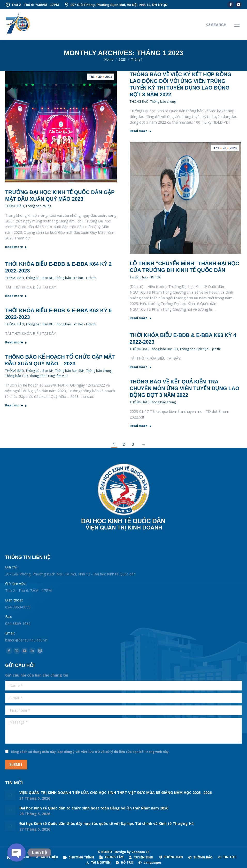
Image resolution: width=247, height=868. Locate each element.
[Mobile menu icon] (237, 25)
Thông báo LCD (17, 376)
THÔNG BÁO (15, 206)
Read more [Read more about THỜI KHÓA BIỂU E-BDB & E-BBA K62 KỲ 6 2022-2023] (16, 342)
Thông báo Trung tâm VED (49, 376)
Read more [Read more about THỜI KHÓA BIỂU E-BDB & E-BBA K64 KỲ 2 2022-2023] (16, 296)
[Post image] (10, 795)
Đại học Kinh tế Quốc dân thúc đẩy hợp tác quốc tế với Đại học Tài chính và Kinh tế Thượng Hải (107, 823)
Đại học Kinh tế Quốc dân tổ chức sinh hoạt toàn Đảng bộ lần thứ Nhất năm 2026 (94, 808)
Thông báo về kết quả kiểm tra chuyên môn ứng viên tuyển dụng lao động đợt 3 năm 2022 (184, 388)
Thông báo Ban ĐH (40, 278)
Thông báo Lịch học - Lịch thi (76, 278)
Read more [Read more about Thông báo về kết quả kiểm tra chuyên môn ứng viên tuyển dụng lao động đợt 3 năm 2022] (141, 426)
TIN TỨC (155, 277)
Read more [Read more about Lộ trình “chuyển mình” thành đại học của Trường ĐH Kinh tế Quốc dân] (141, 318)
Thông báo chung (38, 206)
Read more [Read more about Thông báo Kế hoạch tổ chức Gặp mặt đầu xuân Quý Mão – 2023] (16, 405)
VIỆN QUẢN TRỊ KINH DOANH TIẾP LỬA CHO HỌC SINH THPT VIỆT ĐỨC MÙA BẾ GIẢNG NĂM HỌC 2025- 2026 (115, 793)
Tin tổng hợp (139, 277)
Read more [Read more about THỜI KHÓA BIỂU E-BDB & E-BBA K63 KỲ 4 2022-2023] (141, 367)
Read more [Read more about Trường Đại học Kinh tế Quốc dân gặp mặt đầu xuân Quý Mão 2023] (16, 247)
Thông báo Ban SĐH (70, 371)
